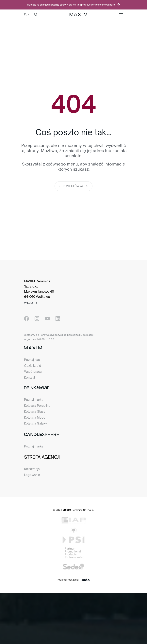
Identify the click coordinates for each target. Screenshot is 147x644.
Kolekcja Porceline (37, 406)
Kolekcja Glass (35, 412)
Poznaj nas (32, 360)
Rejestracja (32, 469)
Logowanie (32, 475)
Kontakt (30, 378)
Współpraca (33, 372)
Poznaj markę (34, 400)
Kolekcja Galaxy (35, 423)
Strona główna (71, 186)
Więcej (28, 303)
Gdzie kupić (33, 366)
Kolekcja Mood (35, 418)
